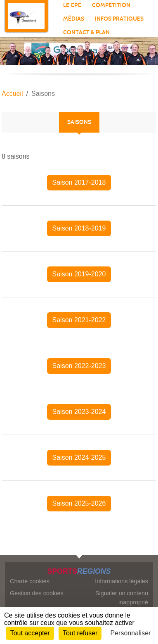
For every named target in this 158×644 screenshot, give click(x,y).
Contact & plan (86, 32)
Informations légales (121, 581)
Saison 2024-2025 (79, 457)
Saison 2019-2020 (79, 274)
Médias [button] (74, 19)
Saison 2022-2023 (79, 366)
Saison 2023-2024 (79, 412)
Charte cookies (30, 581)
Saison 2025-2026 (79, 503)
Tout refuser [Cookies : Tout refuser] (80, 633)
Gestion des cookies (37, 593)
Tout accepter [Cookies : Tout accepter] (30, 633)
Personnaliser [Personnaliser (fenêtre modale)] (131, 633)
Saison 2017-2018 (79, 182)
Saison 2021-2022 (79, 320)
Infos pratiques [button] (119, 19)
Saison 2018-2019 (79, 228)
